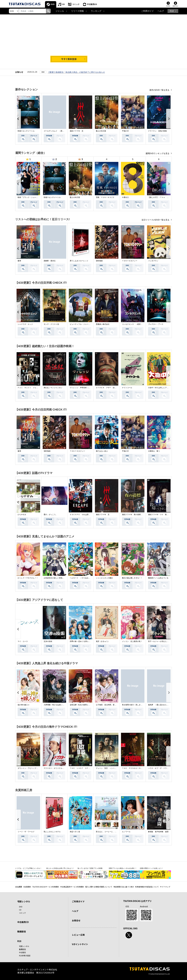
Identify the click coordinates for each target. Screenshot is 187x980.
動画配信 (22, 931)
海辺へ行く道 (75, 832)
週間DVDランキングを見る (158, 153)
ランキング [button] (96, 11)
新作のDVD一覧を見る (160, 90)
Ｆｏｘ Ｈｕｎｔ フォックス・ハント (33, 388)
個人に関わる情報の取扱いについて (99, 887)
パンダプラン (153, 261)
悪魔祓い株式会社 (103, 324)
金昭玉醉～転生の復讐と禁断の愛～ (83, 705)
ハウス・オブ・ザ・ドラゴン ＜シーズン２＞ (166, 768)
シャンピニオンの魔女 (104, 578)
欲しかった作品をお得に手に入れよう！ (60, 868)
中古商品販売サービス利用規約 (72, 887)
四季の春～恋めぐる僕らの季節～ (82, 641)
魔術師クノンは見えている (158, 578)
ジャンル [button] (60, 11)
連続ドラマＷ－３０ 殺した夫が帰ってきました (167, 515)
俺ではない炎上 (102, 451)
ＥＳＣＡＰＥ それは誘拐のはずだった (85, 515)
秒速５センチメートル (26, 131)
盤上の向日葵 (101, 131)
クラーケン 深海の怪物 (157, 131)
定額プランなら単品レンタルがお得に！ (123, 868)
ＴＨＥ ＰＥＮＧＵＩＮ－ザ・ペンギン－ (138, 768)
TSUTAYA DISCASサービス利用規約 (46, 887)
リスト (168, 6)
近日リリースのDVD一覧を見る (156, 220)
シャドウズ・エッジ (25, 324)
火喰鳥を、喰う (154, 451)
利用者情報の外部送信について (147, 887)
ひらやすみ (22, 515)
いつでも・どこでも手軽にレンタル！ (28, 868)
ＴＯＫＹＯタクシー (130, 261)
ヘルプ (161, 11)
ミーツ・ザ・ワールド (26, 832)
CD (63, 4)
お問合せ (76, 920)
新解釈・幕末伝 (50, 261)
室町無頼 (99, 261)
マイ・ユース (23, 641)
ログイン (175, 6)
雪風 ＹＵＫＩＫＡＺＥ (105, 197)
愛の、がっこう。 (50, 515)
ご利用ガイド (148, 11)
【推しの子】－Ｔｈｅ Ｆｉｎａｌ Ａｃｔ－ (166, 197)
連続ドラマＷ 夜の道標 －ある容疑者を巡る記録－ (142, 515)
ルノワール (126, 832)
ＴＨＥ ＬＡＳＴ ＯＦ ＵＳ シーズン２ (87, 768)
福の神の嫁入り (24, 705)
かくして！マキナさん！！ (28, 578)
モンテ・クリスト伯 (51, 324)
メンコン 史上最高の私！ (132, 641)
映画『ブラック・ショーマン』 (29, 197)
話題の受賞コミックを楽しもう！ (152, 868)
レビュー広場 (78, 935)
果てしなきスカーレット (79, 261)
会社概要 (19, 887)
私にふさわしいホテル (52, 832)
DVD (53, 4)
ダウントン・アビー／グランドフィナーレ (34, 768)
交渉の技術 (48, 641)
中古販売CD (92, 4)
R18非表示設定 (25, 955)
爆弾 (19, 261)
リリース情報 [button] (77, 11)
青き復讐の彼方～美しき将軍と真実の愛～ (138, 705)
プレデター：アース (156, 324)
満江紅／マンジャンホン (53, 388)
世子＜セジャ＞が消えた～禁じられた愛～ (164, 641)
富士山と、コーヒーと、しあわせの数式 (111, 832)
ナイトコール (127, 388)
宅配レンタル (24, 946)
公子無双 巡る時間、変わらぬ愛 (109, 705)
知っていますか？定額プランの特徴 (90, 868)
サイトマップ (165, 887)
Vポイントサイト (80, 944)
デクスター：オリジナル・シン (56, 768)
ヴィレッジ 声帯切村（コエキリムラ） (85, 388)
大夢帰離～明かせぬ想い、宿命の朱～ (58, 705)
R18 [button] (172, 11)
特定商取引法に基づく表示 (124, 887)
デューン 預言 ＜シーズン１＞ (109, 768)
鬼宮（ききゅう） (103, 641)
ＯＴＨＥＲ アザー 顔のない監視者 (110, 388)
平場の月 (125, 131)
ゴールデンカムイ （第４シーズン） (58, 131)
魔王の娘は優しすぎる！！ (132, 578)
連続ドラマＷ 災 (77, 131)
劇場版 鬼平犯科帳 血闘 (158, 832)
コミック (76, 4)
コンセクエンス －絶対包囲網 (134, 324)
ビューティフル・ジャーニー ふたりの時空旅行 (88, 324)
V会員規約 (27, 887)
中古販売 (22, 952)
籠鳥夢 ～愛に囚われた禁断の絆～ (162, 705)
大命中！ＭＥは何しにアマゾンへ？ (162, 388)
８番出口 (125, 197)
